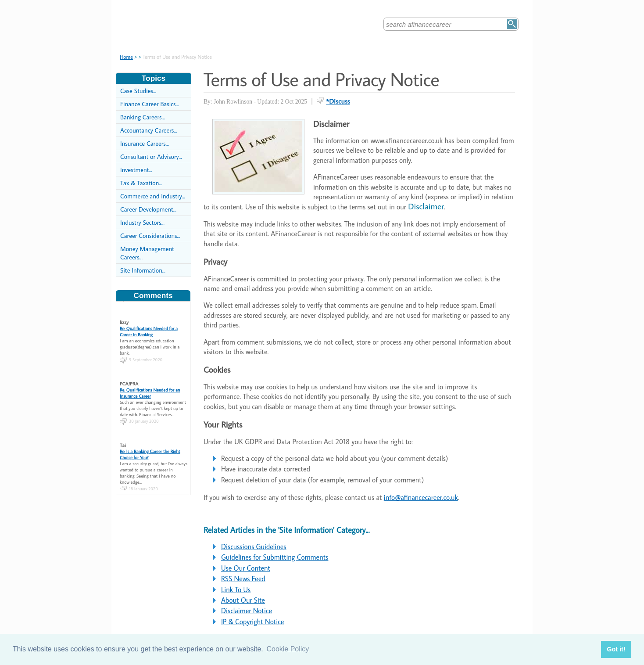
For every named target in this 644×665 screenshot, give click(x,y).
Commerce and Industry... (153, 196)
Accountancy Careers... (148, 130)
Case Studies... (138, 91)
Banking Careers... (143, 117)
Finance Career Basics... (150, 104)
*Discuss (338, 101)
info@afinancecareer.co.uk (421, 497)
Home (126, 57)
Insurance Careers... (145, 143)
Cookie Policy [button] (288, 649)
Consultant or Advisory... (151, 156)
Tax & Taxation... (141, 183)
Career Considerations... (150, 235)
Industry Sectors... (142, 222)
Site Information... (143, 270)
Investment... (136, 170)
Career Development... (148, 209)
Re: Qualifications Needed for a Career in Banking (149, 325)
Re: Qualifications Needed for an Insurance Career (150, 386)
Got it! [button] (616, 649)
